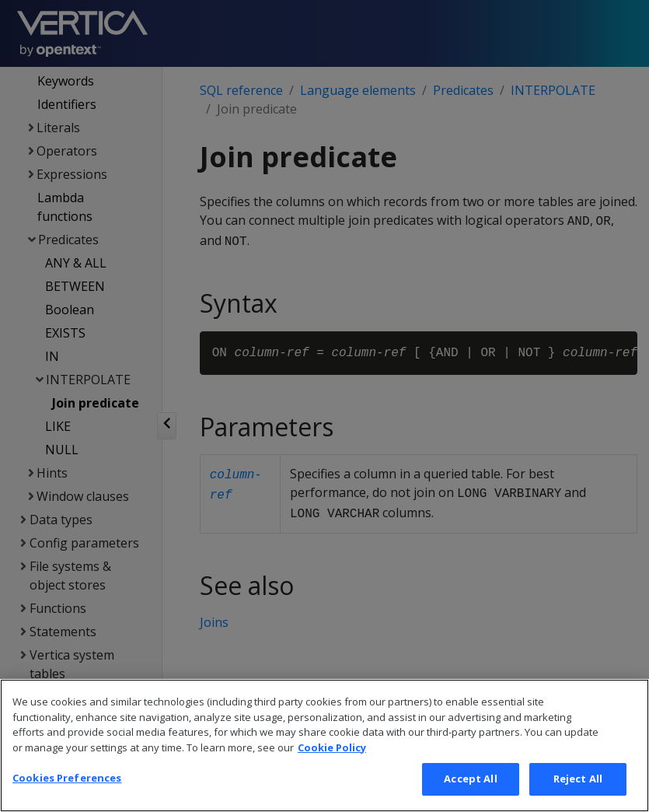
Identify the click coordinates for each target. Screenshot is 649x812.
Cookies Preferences (67, 795)
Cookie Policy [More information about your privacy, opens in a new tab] (332, 764)
